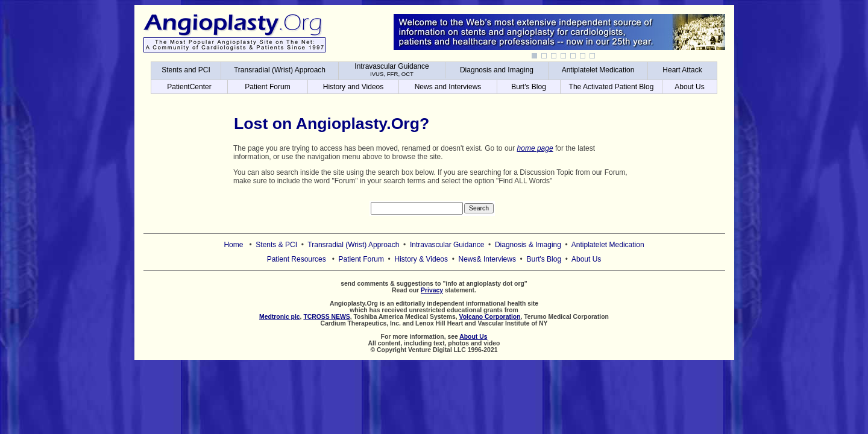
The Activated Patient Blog (612, 87)
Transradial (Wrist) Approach (280, 70)
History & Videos (421, 259)
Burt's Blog (529, 87)
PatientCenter (189, 87)
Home (233, 245)
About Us (689, 87)
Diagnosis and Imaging (497, 70)
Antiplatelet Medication (598, 70)
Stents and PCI (186, 70)
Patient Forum (267, 87)
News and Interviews (448, 87)
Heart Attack (682, 70)
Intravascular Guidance (392, 70)
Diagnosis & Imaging (528, 245)
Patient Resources (297, 259)
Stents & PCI (276, 245)
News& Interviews (487, 259)
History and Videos (354, 87)
